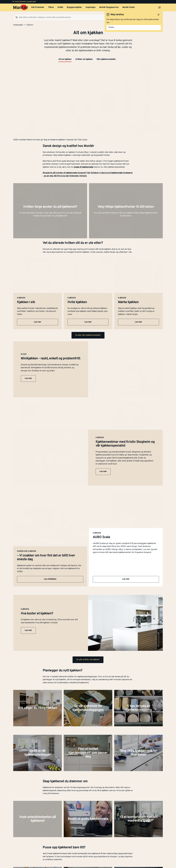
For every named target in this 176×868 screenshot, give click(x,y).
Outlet (60, 7)
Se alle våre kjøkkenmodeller (88, 335)
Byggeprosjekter (74, 7)
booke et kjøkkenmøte (84, 167)
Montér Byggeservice (109, 7)
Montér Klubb (128, 7)
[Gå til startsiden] (21, 7)
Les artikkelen (50, 579)
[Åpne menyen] (159, 7)
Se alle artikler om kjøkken (88, 660)
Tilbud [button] (51, 7)
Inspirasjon (91, 7)
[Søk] (16, 17)
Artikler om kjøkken (84, 59)
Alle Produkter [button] (38, 7)
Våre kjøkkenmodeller (106, 59)
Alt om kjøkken (65, 59)
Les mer (38, 322)
